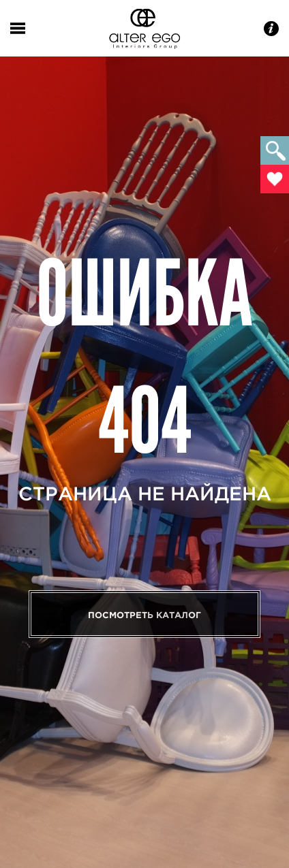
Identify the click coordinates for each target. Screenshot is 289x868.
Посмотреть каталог (144, 615)
